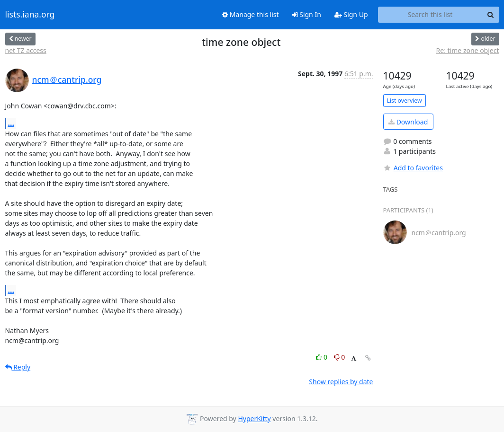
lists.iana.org (30, 15)
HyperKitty (254, 419)
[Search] (491, 15)
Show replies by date (341, 382)
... (11, 123)
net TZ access (26, 50)
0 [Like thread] (322, 357)
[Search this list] (430, 15)
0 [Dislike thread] (340, 357)
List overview (405, 101)
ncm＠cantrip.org (67, 79)
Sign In (307, 14)
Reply (18, 367)
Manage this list (251, 14)
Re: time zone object (468, 50)
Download (408, 122)
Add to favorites (413, 168)
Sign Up (351, 14)
